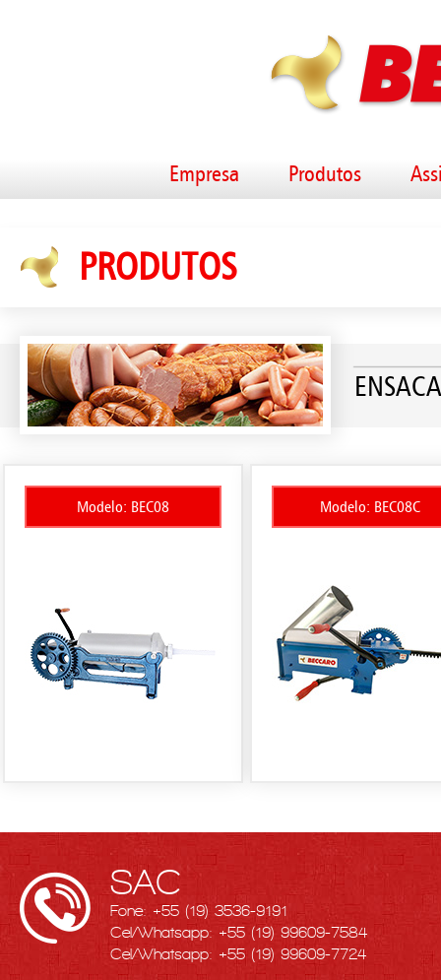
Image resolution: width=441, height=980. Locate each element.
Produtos (325, 174)
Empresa (204, 174)
